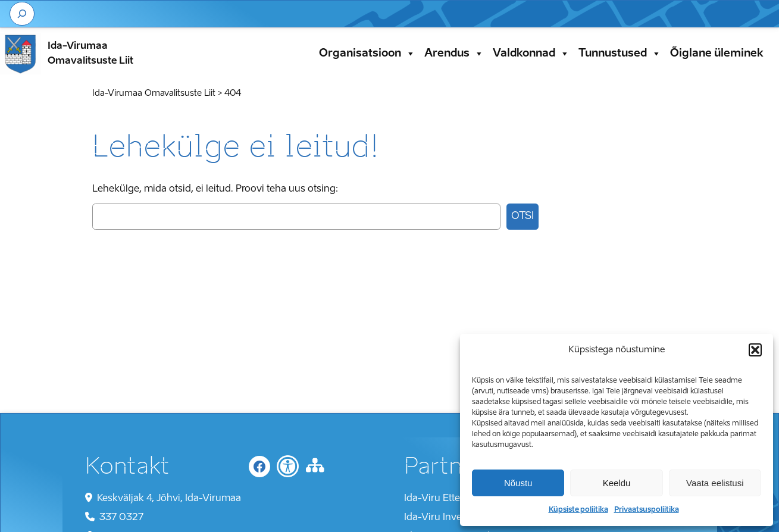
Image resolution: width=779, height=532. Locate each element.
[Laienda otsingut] (22, 14)
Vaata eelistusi (715, 483)
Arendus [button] (454, 54)
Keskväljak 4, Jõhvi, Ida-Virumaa (169, 499)
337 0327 (121, 518)
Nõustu (518, 483)
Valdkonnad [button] (531, 54)
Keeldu (617, 483)
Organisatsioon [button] (367, 54)
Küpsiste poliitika (578, 510)
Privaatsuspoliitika (647, 510)
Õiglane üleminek (717, 54)
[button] (755, 350)
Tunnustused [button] (620, 54)
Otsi (523, 216)
